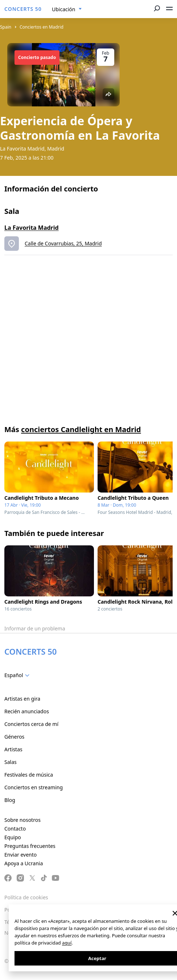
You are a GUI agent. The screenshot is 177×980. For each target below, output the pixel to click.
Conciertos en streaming (34, 787)
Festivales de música (29, 775)
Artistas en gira (22, 699)
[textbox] (18, 675)
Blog (10, 800)
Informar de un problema (35, 628)
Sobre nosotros (22, 820)
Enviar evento (20, 855)
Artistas (13, 749)
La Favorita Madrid (32, 228)
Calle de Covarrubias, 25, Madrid (63, 243)
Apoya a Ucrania (24, 863)
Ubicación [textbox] (63, 9)
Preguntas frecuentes (30, 846)
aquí (67, 943)
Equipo (13, 837)
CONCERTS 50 (23, 9)
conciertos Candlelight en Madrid (81, 429)
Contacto (15, 829)
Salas (11, 762)
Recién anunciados (27, 711)
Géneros (14, 737)
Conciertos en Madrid (42, 27)
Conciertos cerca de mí (31, 724)
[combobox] (67, 9)
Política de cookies (26, 897)
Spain (6, 27)
